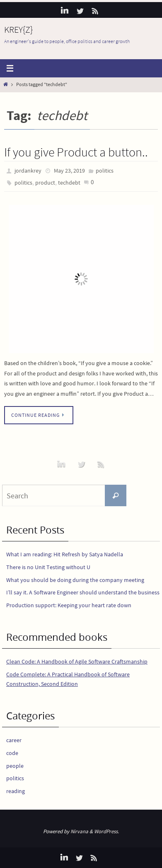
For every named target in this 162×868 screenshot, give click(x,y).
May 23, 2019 (69, 171)
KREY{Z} (18, 29)
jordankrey (28, 171)
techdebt (69, 183)
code (12, 753)
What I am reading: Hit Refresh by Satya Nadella (65, 554)
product (45, 183)
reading (16, 791)
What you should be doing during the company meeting (75, 580)
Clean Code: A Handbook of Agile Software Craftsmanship (77, 661)
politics (105, 171)
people (15, 766)
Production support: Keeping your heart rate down (69, 605)
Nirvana (79, 831)
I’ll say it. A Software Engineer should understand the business (83, 592)
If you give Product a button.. (76, 152)
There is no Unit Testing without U (48, 567)
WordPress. (106, 831)
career (14, 740)
